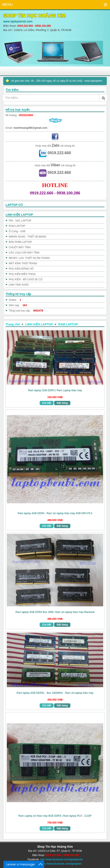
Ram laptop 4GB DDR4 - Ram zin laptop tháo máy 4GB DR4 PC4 (55, 513)
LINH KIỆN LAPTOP (39, 324)
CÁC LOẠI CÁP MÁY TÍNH (24, 253)
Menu (105, 5)
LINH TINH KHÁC (19, 285)
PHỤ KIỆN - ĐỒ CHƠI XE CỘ (26, 279)
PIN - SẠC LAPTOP (20, 221)
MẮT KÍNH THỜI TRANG (23, 263)
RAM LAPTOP (17, 226)
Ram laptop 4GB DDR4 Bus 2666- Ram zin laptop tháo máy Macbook (55, 612)
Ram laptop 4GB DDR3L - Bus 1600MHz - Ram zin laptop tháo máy (55, 693)
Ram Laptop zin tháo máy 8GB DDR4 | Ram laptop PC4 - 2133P (55, 816)
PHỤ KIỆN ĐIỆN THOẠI (22, 274)
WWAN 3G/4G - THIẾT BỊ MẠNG (27, 237)
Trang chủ (13, 324)
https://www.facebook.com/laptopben (61, 864)
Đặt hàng (62, 403)
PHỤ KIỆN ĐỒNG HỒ (21, 269)
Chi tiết (47, 403)
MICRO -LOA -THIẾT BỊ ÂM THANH (29, 258)
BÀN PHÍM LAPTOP (20, 242)
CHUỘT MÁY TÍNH (20, 247)
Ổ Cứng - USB (17, 231)
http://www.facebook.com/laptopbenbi (61, 859)
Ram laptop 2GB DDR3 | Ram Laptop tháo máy (55, 390)
